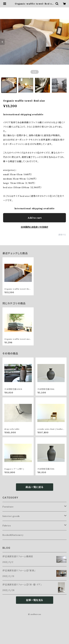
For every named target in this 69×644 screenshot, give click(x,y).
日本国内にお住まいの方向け (34, 227)
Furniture (8, 507)
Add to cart (35, 218)
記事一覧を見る (34, 600)
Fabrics (7, 526)
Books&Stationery (13, 535)
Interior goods (11, 516)
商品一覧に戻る (34, 487)
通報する (62, 235)
